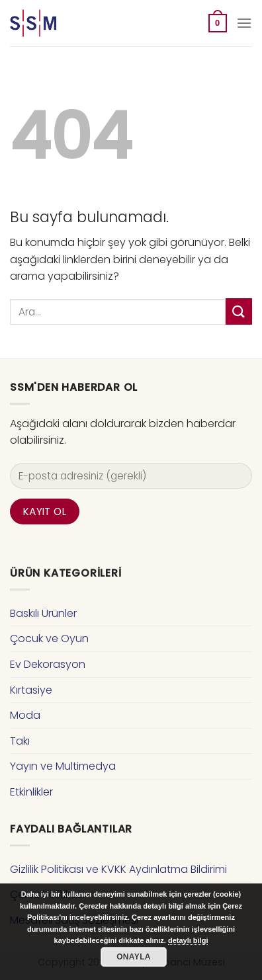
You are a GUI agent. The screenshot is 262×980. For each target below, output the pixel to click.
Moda (25, 715)
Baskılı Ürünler (43, 613)
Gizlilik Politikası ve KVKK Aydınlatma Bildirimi (118, 869)
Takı (20, 741)
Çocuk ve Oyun (49, 638)
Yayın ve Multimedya (63, 766)
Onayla (134, 957)
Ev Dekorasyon (48, 664)
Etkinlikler (31, 792)
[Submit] (239, 311)
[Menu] (244, 23)
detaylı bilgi (188, 940)
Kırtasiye (31, 690)
